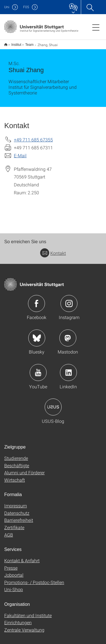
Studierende (16, 454)
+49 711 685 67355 (33, 136)
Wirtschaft (15, 476)
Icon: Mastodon (68, 334)
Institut (13, 43)
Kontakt (53, 249)
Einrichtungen (18, 619)
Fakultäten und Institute (28, 612)
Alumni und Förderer (24, 469)
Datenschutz (17, 509)
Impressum (16, 502)
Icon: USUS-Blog (53, 403)
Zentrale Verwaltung (24, 626)
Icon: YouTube (38, 369)
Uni (7, 7)
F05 (26, 7)
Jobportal (14, 571)
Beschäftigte (17, 462)
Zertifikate (14, 524)
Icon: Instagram (69, 300)
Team (26, 43)
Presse (11, 564)
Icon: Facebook (36, 300)
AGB (9, 531)
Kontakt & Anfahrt (22, 557)
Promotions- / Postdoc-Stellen (34, 579)
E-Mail (20, 152)
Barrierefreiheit (19, 516)
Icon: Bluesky (37, 334)
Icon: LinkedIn (68, 369)
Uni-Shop (14, 586)
